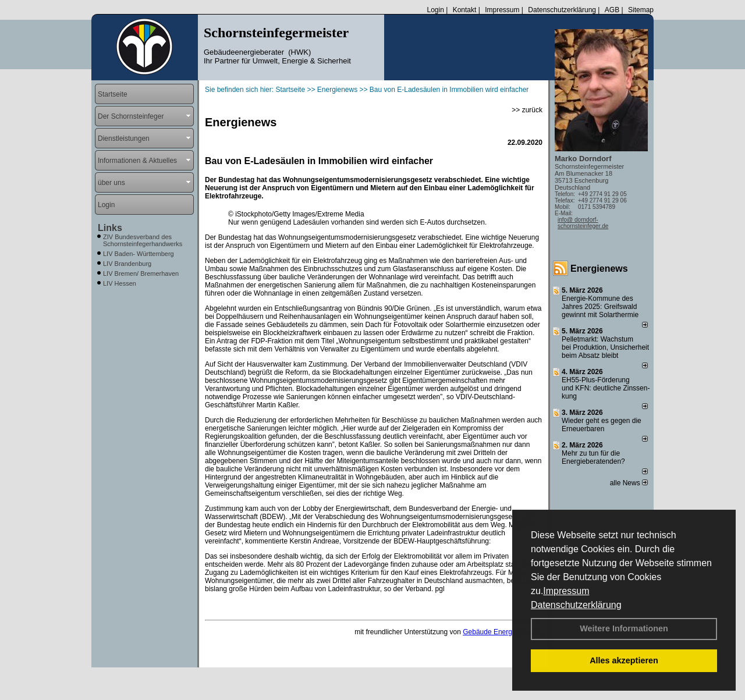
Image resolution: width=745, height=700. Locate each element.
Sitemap (641, 10)
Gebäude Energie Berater (503, 632)
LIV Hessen (120, 283)
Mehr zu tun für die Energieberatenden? (593, 457)
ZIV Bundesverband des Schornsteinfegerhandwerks (143, 240)
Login (435, 10)
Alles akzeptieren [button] (624, 660)
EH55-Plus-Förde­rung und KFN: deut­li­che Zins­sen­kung (606, 388)
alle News (629, 483)
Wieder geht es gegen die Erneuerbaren (602, 425)
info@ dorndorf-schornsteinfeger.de (583, 223)
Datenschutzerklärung (576, 605)
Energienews (599, 269)
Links (110, 228)
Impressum (566, 591)
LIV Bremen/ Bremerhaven (141, 273)
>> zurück (527, 110)
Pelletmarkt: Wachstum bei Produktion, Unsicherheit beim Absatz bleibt (605, 347)
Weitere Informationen (624, 628)
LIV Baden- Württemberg (139, 254)
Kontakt (465, 10)
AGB (612, 10)
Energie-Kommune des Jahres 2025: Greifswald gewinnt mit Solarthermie (600, 307)
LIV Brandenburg (127, 264)
